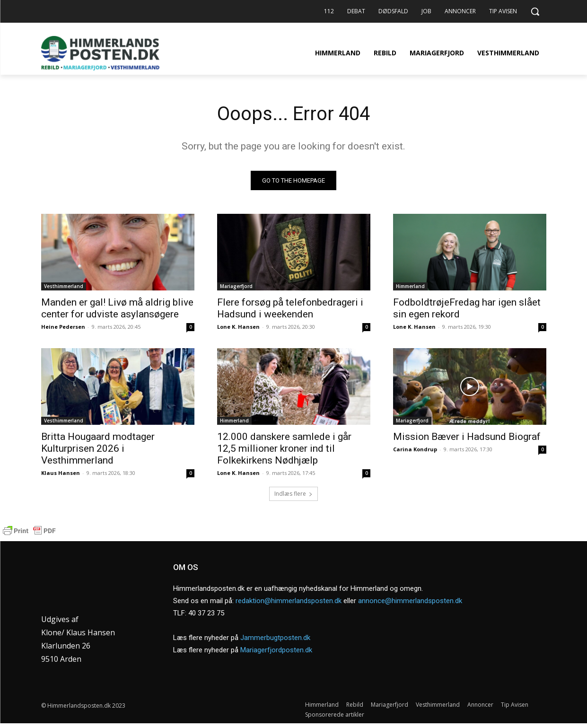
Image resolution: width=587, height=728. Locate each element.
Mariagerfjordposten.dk (276, 652)
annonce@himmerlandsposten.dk (410, 603)
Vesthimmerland (64, 286)
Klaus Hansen (61, 473)
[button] (535, 11)
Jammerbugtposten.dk (275, 640)
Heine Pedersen (63, 327)
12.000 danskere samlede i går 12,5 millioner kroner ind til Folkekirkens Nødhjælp (284, 448)
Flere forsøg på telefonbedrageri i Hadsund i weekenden (290, 308)
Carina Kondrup (415, 449)
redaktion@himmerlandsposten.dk (289, 603)
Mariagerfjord (236, 286)
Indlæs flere (293, 494)
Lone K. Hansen (238, 327)
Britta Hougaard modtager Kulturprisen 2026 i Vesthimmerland (98, 448)
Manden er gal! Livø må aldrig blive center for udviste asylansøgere (117, 308)
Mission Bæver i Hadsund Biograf (467, 437)
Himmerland (410, 286)
